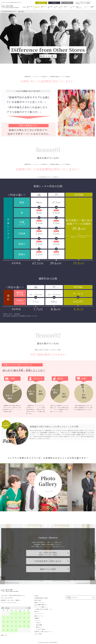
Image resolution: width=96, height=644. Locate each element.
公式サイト (75, 598)
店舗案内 (37, 618)
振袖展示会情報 (41, 3)
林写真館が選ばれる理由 (41, 598)
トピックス (37, 620)
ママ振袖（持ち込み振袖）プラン (44, 609)
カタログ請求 (67, 3)
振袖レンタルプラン (40, 602)
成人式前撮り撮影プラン (41, 605)
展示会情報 (39, 625)
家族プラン (38, 611)
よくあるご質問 (40, 629)
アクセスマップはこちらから (9, 603)
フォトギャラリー (39, 614)
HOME (36, 596)
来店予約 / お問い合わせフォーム (44, 632)
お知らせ (38, 623)
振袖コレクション (39, 616)
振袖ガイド (39, 627)
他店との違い (38, 600)
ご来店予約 (54, 3)
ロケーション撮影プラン (41, 607)
